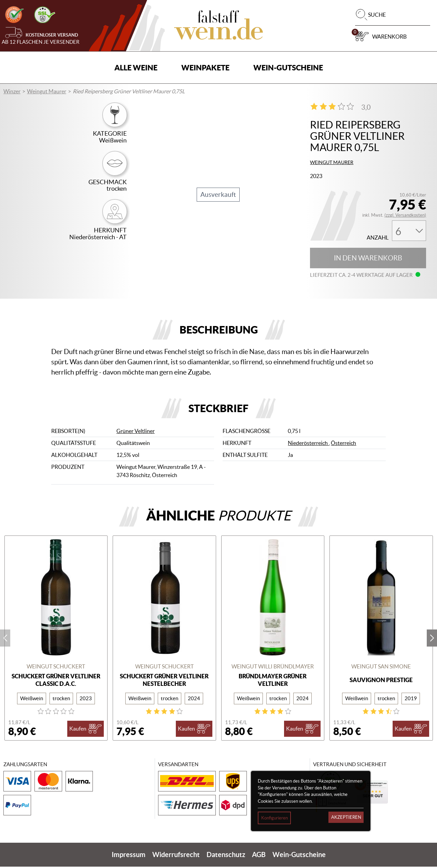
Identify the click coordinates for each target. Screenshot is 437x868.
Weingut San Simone (381, 668)
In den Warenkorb (368, 258)
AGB (259, 856)
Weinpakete (205, 67)
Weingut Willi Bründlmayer (273, 668)
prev (5, 639)
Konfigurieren (274, 818)
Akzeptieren (346, 817)
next (432, 639)
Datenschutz (226, 856)
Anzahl (378, 238)
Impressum (129, 856)
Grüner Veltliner (136, 433)
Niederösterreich (308, 445)
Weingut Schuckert (56, 668)
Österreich (343, 445)
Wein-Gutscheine (288, 67)
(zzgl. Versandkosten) (405, 215)
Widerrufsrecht (176, 856)
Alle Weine (136, 67)
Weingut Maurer (47, 91)
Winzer (12, 91)
